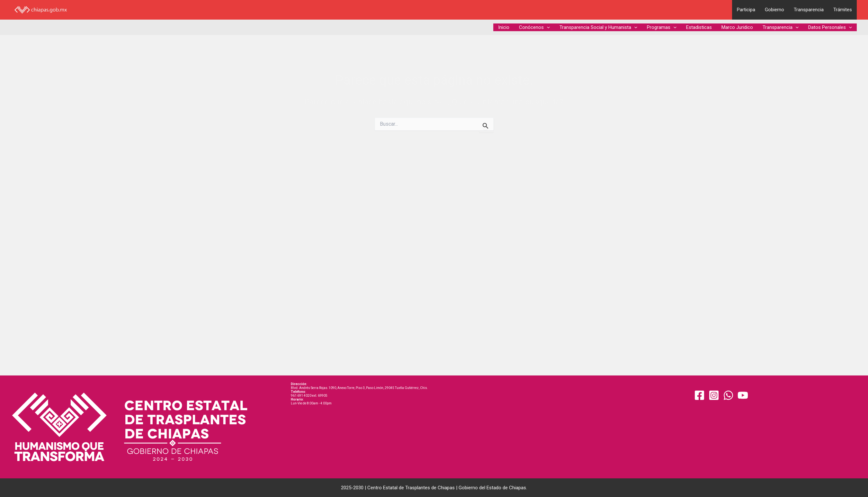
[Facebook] (699, 395)
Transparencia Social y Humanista (598, 27)
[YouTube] (743, 395)
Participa (746, 10)
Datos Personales (830, 27)
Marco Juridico (737, 27)
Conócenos (534, 27)
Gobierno (774, 10)
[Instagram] (714, 395)
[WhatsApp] (728, 395)
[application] (547, 27)
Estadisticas (699, 27)
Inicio (504, 27)
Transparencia (809, 10)
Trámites (843, 10)
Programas (662, 27)
